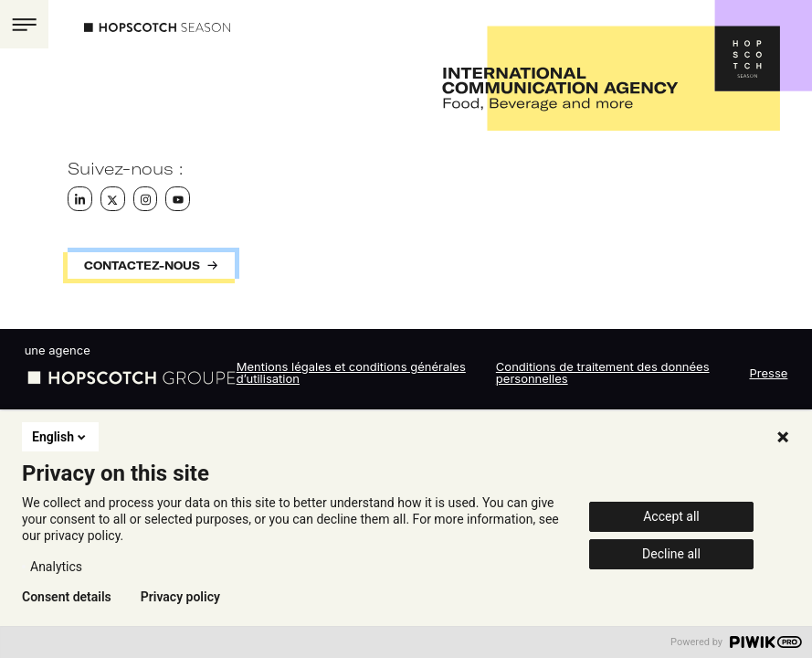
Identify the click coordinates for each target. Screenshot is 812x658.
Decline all (671, 554)
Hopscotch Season (157, 27)
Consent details (67, 597)
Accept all (671, 516)
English (60, 437)
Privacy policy (180, 597)
